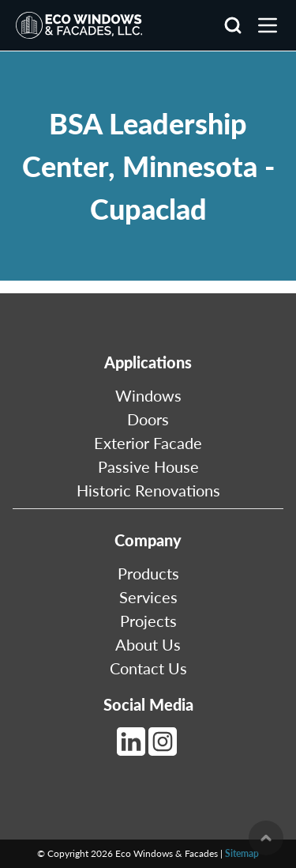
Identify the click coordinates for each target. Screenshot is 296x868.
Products (148, 573)
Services (148, 597)
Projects (148, 621)
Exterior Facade (148, 443)
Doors (148, 419)
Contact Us (148, 668)
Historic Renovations (148, 490)
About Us (148, 644)
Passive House (148, 466)
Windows (148, 395)
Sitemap (242, 853)
